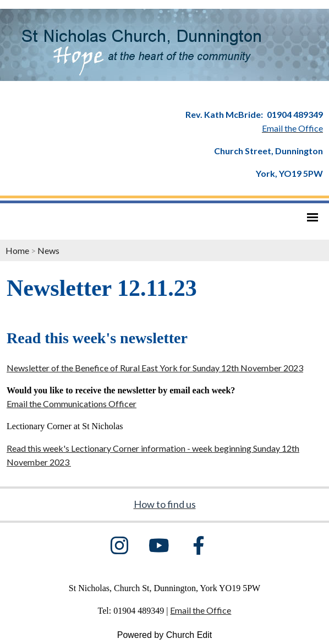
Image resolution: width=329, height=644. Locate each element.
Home (17, 250)
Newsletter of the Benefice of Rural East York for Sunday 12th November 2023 (155, 368)
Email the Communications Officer (72, 404)
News (48, 250)
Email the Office (201, 610)
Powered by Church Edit (165, 635)
